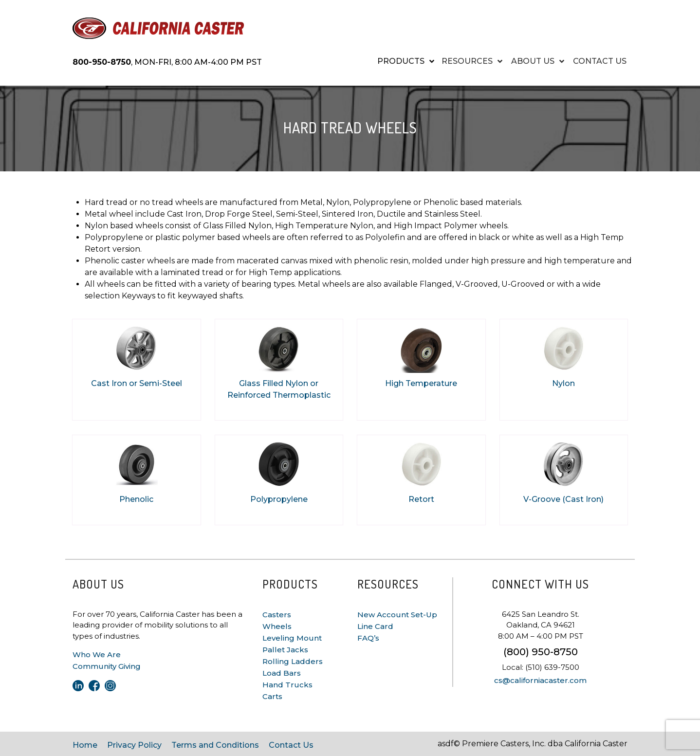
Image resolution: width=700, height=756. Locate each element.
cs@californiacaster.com (540, 680)
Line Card (375, 626)
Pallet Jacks (285, 650)
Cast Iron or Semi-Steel (137, 383)
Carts (272, 696)
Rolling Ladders (293, 661)
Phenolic (136, 499)
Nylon (563, 383)
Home (85, 745)
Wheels (277, 626)
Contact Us (291, 745)
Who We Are (97, 655)
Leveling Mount (292, 638)
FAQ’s (368, 638)
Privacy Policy (134, 745)
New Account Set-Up (397, 615)
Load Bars (282, 673)
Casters (277, 615)
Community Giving (107, 666)
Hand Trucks (287, 685)
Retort (421, 499)
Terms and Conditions (215, 745)
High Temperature (421, 383)
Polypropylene (279, 499)
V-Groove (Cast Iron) (563, 499)
